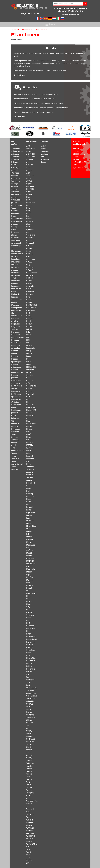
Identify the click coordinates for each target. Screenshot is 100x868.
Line (28, 518)
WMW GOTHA (32, 844)
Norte (29, 604)
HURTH (29, 440)
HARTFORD (31, 407)
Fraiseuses (16, 273)
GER (28, 383)
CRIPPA (29, 289)
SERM (29, 709)
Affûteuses (16, 149)
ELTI (28, 340)
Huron (29, 437)
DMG (28, 313)
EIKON (29, 335)
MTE (28, 583)
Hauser (29, 413)
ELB (28, 337)
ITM (28, 461)
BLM (28, 200)
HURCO (29, 432)
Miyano (29, 575)
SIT (28, 726)
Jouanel (29, 478)
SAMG (29, 682)
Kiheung (30, 494)
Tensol (29, 771)
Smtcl (29, 728)
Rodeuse (15, 426)
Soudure (15, 437)
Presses (15, 356)
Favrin (29, 362)
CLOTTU (30, 254)
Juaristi (29, 480)
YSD (28, 855)
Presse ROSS (32, 639)
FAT (28, 359)
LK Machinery (32, 526)
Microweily (31, 569)
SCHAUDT (30, 704)
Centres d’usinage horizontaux (16, 192)
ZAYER (29, 860)
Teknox (29, 769)
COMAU (29, 270)
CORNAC (30, 278)
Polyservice (31, 637)
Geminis (30, 380)
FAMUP (29, 354)
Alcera (29, 168)
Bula (28, 227)
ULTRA (29, 796)
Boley (28, 208)
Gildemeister (31, 386)
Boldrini (29, 205)
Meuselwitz (31, 564)
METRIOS (30, 561)
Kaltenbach (31, 483)
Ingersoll (30, 456)
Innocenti (30, 459)
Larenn (29, 515)
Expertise (45, 159)
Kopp (28, 504)
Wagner (29, 817)
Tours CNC (16, 459)
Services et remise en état (46, 154)
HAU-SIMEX (31, 410)
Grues (14, 292)
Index (28, 453)
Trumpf (29, 790)
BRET (28, 213)
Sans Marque (32, 696)
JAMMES (30, 469)
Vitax (28, 806)
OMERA (29, 612)
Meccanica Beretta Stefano (31, 548)
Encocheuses (17, 259)
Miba (28, 566)
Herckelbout (31, 424)
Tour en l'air (16, 453)
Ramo (29, 653)
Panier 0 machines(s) (70, 14)
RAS (28, 655)
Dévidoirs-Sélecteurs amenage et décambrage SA (16, 243)
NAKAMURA (31, 593)
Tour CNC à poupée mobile (16, 442)
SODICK (29, 734)
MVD (28, 591)
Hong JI (29, 429)
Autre (28, 178)
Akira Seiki (30, 157)
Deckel (29, 302)
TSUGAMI (30, 793)
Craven (29, 283)
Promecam (31, 642)
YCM (28, 850)
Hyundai (30, 442)
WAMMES (30, 828)
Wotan (29, 847)
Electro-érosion (17, 254)
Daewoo (30, 294)
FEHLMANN (31, 367)
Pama (29, 618)
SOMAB (29, 736)
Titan (28, 777)
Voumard (30, 809)
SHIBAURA (31, 717)
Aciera (29, 151)
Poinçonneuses (17, 337)
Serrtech (30, 712)
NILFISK (29, 602)
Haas (28, 399)
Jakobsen (30, 467)
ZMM (28, 863)
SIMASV (30, 723)
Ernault (29, 345)
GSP (28, 397)
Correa (29, 281)
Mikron (29, 572)
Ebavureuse (16, 251)
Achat (44, 146)
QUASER (30, 647)
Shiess (29, 720)
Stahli (29, 747)
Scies (14, 434)
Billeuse (14, 162)
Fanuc (29, 356)
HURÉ (29, 434)
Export (44, 162)
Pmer (28, 634)
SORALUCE (31, 739)
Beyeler (29, 192)
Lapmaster (31, 513)
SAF (28, 677)
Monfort (30, 577)
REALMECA (31, 658)
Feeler (29, 364)
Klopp (29, 499)
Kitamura (30, 496)
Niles (28, 599)
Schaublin (30, 701)
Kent (28, 491)
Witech (29, 841)
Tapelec (29, 766)
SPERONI (30, 742)
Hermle (29, 426)
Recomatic (31, 661)
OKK (28, 610)
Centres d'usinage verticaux (15, 173)
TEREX (29, 774)
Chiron (29, 240)
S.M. (28, 674)
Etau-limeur (16, 262)
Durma (29, 327)
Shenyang (30, 715)
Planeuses (16, 332)
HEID (28, 421)
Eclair (28, 332)
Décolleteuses (17, 219)
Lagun (29, 510)
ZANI (28, 858)
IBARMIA (30, 445)
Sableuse (15, 432)
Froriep (29, 372)
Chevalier (30, 238)
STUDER (30, 758)
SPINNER (30, 744)
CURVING (30, 292)
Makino (29, 537)
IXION (29, 464)
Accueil (15, 30)
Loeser (29, 531)
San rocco (30, 690)
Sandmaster (31, 693)
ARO (28, 173)
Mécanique (27, 30)
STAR (28, 752)
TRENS (29, 788)
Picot (28, 631)
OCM (28, 607)
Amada (29, 170)
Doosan (29, 318)
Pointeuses (16, 335)
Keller (29, 488)
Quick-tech (31, 650)
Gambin (29, 375)
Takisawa (30, 763)
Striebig (29, 755)
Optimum (30, 615)
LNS (28, 529)
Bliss (28, 197)
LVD (28, 534)
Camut (29, 232)
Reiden (29, 666)
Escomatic (31, 348)
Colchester (31, 259)
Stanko (29, 750)
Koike (28, 502)
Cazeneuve (31, 235)
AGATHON (30, 154)
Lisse (28, 523)
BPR (28, 211)
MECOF (29, 553)
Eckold (29, 329)
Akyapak (30, 159)
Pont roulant (16, 343)
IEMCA (29, 448)
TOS (28, 782)
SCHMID (30, 707)
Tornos (29, 779)
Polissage (15, 340)
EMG (28, 343)
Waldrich (30, 820)
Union (29, 798)
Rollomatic (31, 669)
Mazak (29, 542)
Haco (28, 402)
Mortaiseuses (17, 316)
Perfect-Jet (31, 628)
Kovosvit (30, 507)
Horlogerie (16, 294)
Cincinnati (30, 243)
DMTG (29, 316)
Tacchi (29, 761)
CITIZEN (30, 246)
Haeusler (30, 405)
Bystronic (30, 230)
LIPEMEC (30, 521)
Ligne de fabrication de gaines (17, 300)
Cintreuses (16, 197)
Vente (44, 149)
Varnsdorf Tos (32, 801)
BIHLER (29, 194)
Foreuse (15, 265)
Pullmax (29, 645)
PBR (28, 620)
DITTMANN (31, 310)
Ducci (29, 321)
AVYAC (29, 181)
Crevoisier (30, 286)
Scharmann (31, 699)
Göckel (29, 389)
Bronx (29, 216)
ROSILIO (30, 672)
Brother (29, 219)
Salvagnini (30, 680)
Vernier (29, 804)
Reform (29, 664)
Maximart (30, 540)
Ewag (28, 351)
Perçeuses (16, 324)
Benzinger (30, 186)
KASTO (29, 486)
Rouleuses (16, 429)
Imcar (29, 451)
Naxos (29, 596)
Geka (28, 378)
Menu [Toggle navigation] (50, 25)
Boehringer (31, 203)
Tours (14, 456)
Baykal (29, 184)
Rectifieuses (16, 391)
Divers (14, 216)
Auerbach (30, 176)
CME (28, 256)
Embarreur (16, 256)
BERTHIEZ (30, 189)
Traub (29, 785)
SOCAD (29, 731)
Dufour (29, 324)
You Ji (29, 852)
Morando (30, 580)
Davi (28, 297)
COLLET (29, 262)
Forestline (30, 370)
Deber (29, 300)
